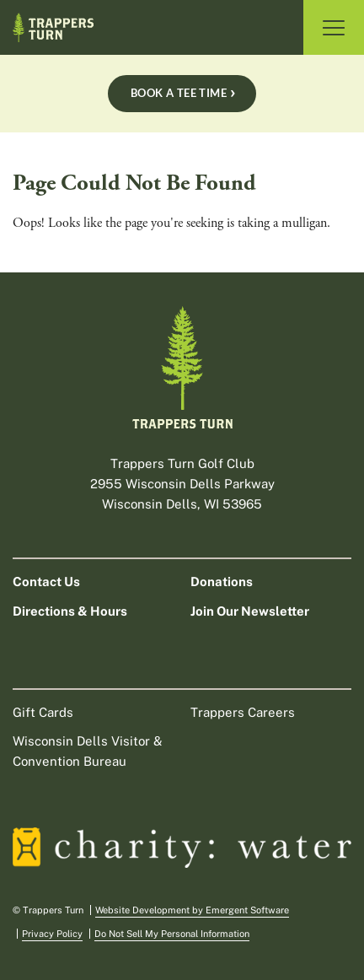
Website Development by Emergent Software (192, 910)
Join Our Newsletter (250, 611)
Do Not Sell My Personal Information (172, 934)
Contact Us (46, 582)
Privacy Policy (52, 934)
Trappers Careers (243, 712)
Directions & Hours (70, 611)
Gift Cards (43, 712)
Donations (222, 582)
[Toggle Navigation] (334, 27)
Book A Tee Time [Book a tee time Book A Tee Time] (179, 93)
